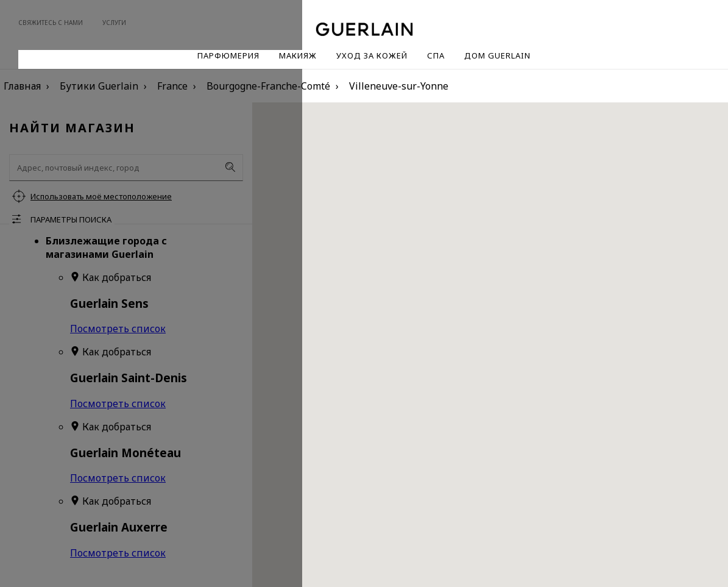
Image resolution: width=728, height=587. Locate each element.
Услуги (114, 23)
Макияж (298, 55)
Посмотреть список (118, 329)
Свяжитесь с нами (51, 23)
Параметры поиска (71, 219)
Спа (436, 55)
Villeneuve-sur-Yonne (399, 86)
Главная (22, 86)
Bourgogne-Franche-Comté (268, 86)
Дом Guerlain (497, 55)
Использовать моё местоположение (101, 196)
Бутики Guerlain (99, 86)
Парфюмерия (228, 55)
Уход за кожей (372, 55)
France (172, 86)
